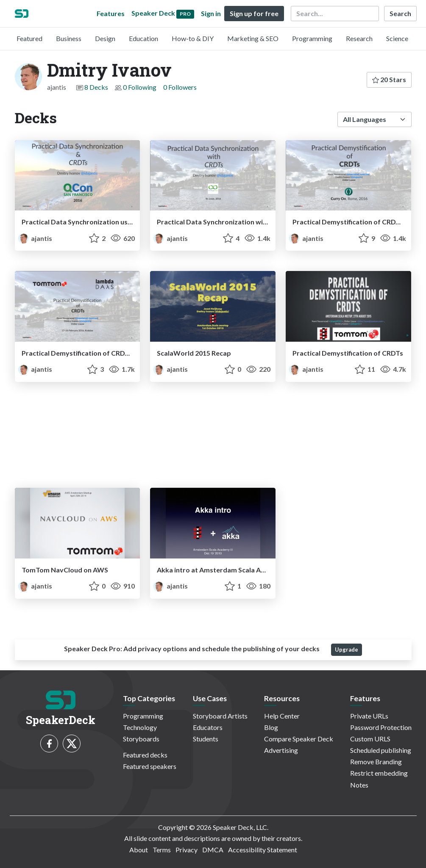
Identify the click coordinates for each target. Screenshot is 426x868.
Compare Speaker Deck (299, 739)
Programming (312, 38)
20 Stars (389, 79)
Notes (359, 785)
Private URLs (369, 716)
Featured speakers (150, 766)
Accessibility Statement (263, 850)
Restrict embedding (379, 773)
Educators (208, 727)
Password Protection (381, 727)
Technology (140, 727)
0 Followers (180, 87)
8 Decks (96, 87)
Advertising (281, 750)
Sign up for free (254, 13)
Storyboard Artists (220, 716)
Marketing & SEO (253, 38)
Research (359, 38)
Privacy (187, 850)
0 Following (140, 87)
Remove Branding (376, 762)
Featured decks (145, 755)
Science (397, 38)
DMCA (213, 850)
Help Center (282, 716)
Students (206, 739)
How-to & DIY (193, 38)
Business (69, 38)
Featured (29, 38)
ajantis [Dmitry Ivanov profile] (35, 238)
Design (105, 38)
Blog (271, 727)
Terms (162, 850)
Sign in (211, 13)
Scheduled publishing (381, 750)
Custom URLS (370, 739)
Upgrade (347, 650)
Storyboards (141, 739)
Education (143, 38)
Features (111, 13)
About (139, 850)
